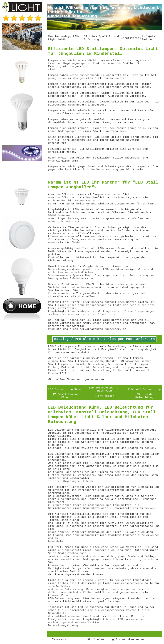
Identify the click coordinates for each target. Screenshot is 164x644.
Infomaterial (131, 38)
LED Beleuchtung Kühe (65, 389)
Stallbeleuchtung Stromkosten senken (116, 639)
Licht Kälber (104, 396)
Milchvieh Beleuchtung (144, 396)
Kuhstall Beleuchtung (144, 389)
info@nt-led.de (148, 38)
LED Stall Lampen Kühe (65, 396)
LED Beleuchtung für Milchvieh (104, 389)
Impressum (60, 639)
